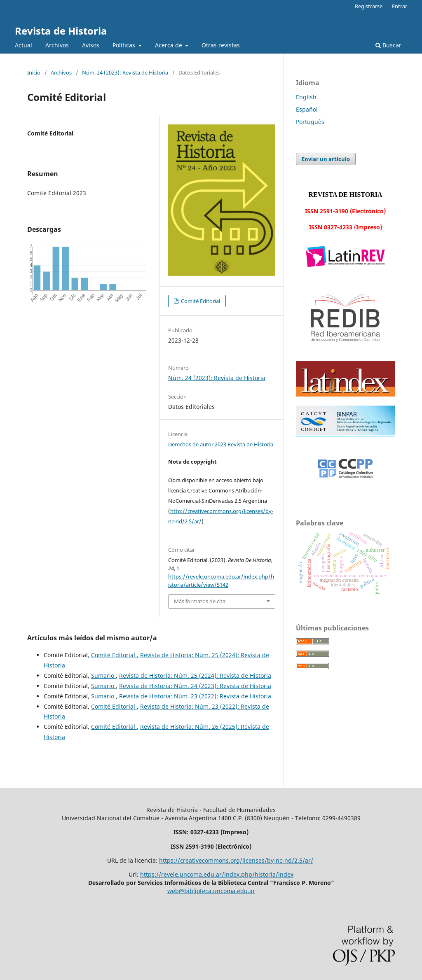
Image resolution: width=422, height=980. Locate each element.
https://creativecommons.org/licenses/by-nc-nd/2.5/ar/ (236, 860)
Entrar (400, 6)
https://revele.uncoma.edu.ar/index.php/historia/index (217, 874)
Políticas (125, 45)
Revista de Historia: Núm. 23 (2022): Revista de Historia (195, 696)
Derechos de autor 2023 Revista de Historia (221, 444)
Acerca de (169, 45)
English (306, 97)
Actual (23, 45)
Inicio (34, 72)
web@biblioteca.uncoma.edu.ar (211, 891)
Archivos (57, 45)
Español (307, 109)
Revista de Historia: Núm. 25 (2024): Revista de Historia (195, 675)
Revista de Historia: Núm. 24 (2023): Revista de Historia (195, 686)
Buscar (388, 45)
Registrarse (369, 6)
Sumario (103, 675)
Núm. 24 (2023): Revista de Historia (125, 72)
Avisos (91, 45)
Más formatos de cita (200, 601)
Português (310, 122)
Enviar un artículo (326, 159)
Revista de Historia (61, 31)
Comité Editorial (200, 301)
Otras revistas (221, 45)
